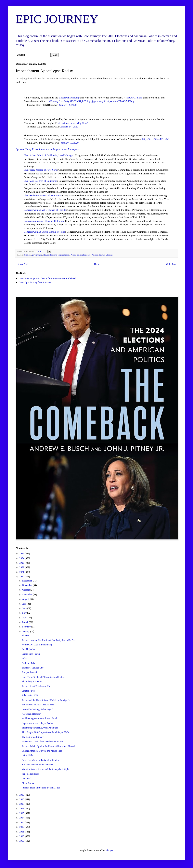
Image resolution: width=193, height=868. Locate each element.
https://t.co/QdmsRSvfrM (155, 139)
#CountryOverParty (59, 101)
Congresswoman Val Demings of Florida (45, 210)
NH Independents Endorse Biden (37, 765)
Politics (95, 255)
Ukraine (109, 255)
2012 (22, 827)
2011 (22, 832)
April (25, 618)
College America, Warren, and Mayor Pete (42, 751)
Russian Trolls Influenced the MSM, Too (41, 788)
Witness (25, 635)
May (25, 613)
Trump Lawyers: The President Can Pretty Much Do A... (48, 640)
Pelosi (73, 255)
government (37, 255)
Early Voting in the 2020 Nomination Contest (43, 677)
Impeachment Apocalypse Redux (37, 723)
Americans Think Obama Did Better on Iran (43, 742)
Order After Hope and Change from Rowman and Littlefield (47, 278)
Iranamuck (27, 778)
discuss (45, 78)
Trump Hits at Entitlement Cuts (37, 686)
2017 (22, 804)
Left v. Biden (28, 755)
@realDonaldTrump (69, 98)
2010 (22, 836)
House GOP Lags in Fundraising (37, 645)
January (26, 631)
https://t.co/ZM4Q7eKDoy (121, 101)
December (27, 581)
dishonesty (65, 78)
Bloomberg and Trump (32, 682)
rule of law (112, 78)
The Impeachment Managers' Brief (38, 705)
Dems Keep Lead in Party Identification (41, 760)
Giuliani (27, 255)
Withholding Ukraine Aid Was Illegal (39, 718)
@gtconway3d (99, 101)
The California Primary (33, 737)
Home (97, 264)
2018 (22, 799)
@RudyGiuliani (134, 98)
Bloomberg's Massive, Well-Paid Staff (40, 728)
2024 (22, 558)
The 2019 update (128, 78)
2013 (22, 822)
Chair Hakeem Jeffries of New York (42, 195)
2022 (22, 567)
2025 (22, 553)
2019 (22, 795)
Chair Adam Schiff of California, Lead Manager (49, 155)
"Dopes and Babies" (31, 714)
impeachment (64, 255)
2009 (22, 841)
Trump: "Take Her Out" (33, 668)
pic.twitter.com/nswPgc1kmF (73, 123)
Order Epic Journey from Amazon (35, 282)
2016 (22, 809)
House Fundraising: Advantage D (37, 709)
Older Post (171, 264)
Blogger (109, 850)
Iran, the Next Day (30, 774)
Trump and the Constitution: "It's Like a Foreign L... (46, 700)
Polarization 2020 (30, 695)
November (28, 585)
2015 (22, 813)
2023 (22, 563)
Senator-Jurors (29, 691)
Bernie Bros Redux (31, 654)
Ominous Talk (28, 663)
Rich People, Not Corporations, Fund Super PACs (45, 732)
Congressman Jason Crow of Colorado (44, 221)
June (25, 608)
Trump (53, 78)
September (28, 595)
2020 (22, 577)
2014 (22, 818)
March (26, 622)
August (26, 599)
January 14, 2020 (68, 105)
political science (84, 255)
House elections (50, 255)
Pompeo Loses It (30, 672)
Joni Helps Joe (29, 649)
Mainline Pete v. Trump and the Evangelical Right (45, 769)
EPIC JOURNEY (57, 19)
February (27, 627)
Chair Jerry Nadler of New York (40, 170)
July (25, 604)
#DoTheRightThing (80, 101)
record (82, 78)
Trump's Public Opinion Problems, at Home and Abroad (48, 746)
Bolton (25, 658)
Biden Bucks (28, 783)
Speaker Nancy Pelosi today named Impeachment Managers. (47, 149)
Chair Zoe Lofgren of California (40, 181)
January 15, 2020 (70, 143)
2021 (22, 572)
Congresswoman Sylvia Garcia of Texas (44, 232)
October (26, 590)
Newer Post (22, 264)
